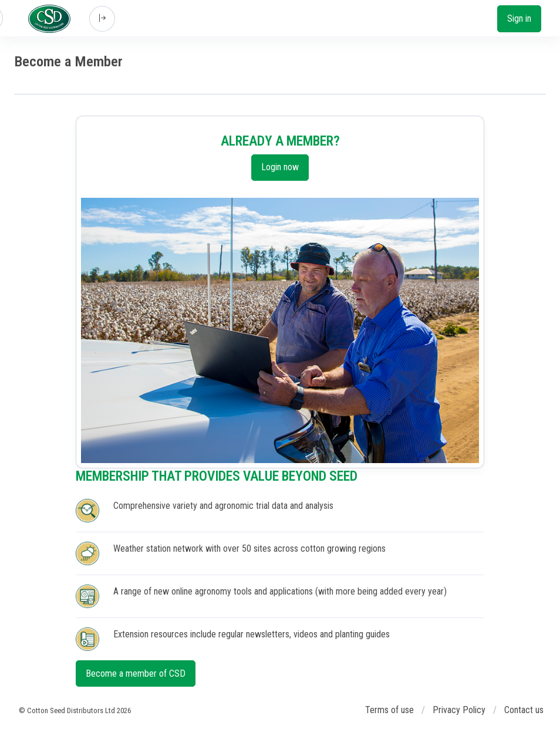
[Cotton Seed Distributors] (49, 19)
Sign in (519, 18)
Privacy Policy (459, 710)
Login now (280, 167)
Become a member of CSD (136, 673)
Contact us (524, 710)
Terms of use (389, 710)
